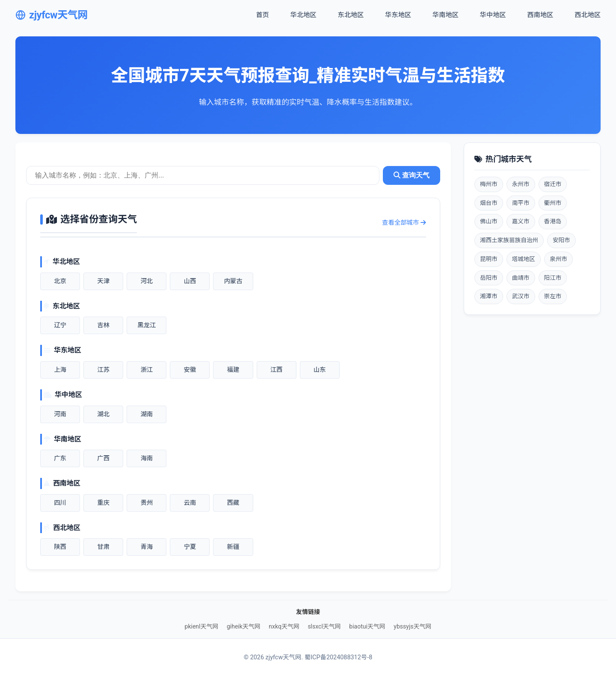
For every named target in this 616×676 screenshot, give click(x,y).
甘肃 (103, 547)
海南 (147, 458)
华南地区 (446, 15)
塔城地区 (524, 259)
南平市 (521, 203)
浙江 (147, 370)
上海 (60, 370)
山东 (320, 370)
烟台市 (489, 203)
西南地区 (540, 15)
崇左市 (553, 296)
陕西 (60, 547)
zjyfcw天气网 (52, 15)
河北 (147, 281)
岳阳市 (489, 278)
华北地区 (304, 15)
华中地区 (493, 15)
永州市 (521, 184)
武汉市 (521, 296)
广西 (103, 458)
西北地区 (588, 15)
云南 (190, 503)
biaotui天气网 (367, 626)
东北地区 (351, 15)
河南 (60, 414)
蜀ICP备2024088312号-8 (338, 657)
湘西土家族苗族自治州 (509, 240)
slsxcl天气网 (324, 626)
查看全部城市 (404, 223)
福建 (233, 370)
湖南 (147, 414)
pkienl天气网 (202, 626)
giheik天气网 (244, 626)
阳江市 (553, 278)
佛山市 (489, 221)
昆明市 (489, 259)
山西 (190, 281)
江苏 (103, 370)
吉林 (103, 325)
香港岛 (553, 221)
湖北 (103, 414)
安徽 (190, 370)
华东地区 (398, 15)
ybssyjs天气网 (412, 626)
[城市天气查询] (203, 175)
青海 (147, 547)
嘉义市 (521, 221)
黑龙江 (147, 325)
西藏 (233, 503)
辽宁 (60, 325)
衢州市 (553, 203)
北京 (60, 281)
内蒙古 (233, 281)
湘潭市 (489, 296)
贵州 (147, 503)
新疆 (233, 547)
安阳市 (561, 240)
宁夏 (190, 547)
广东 (60, 458)
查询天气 (412, 175)
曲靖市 (521, 278)
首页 (262, 15)
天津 (103, 281)
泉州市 (558, 259)
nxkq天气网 (284, 626)
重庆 (103, 503)
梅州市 (489, 184)
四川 (60, 503)
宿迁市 (553, 184)
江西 (277, 370)
